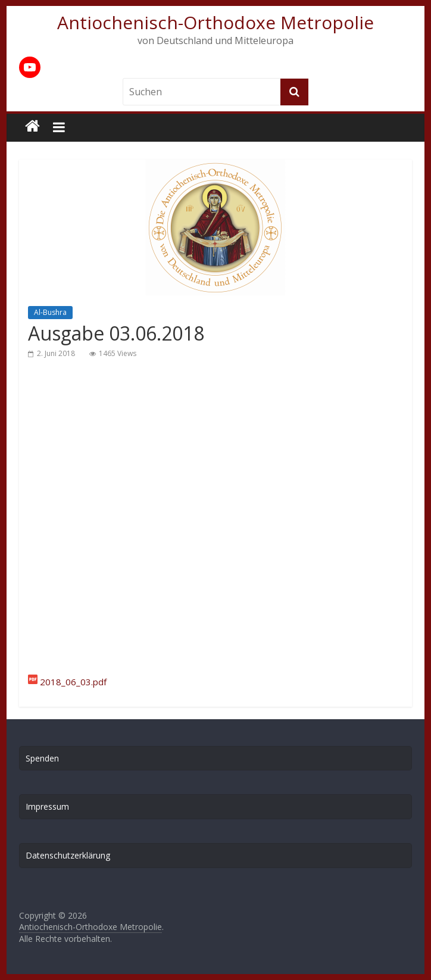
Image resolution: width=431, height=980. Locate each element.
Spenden (42, 758)
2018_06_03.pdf (73, 682)
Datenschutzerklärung (68, 855)
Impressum (47, 806)
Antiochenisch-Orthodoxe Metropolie (215, 22)
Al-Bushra (50, 312)
